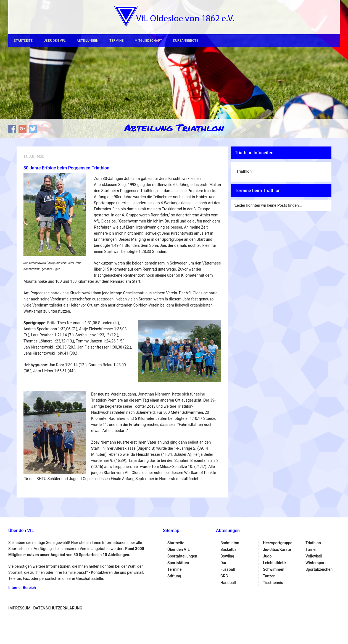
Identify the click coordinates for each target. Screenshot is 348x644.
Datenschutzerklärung (58, 608)
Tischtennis (273, 583)
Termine (116, 41)
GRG (224, 576)
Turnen (312, 549)
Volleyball (314, 556)
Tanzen (269, 576)
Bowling (227, 556)
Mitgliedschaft (148, 41)
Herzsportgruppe (278, 543)
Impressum (19, 608)
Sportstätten (178, 563)
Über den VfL (55, 41)
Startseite (23, 41)
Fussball (228, 569)
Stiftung (174, 576)
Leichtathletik (275, 563)
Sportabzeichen (319, 569)
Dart (224, 563)
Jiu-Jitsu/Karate (277, 549)
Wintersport (316, 563)
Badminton (230, 543)
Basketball (229, 549)
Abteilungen (87, 41)
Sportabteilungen (182, 556)
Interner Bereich (22, 588)
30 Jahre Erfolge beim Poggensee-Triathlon (66, 168)
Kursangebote (185, 41)
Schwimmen (274, 569)
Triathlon (244, 171)
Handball (228, 583)
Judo (267, 556)
